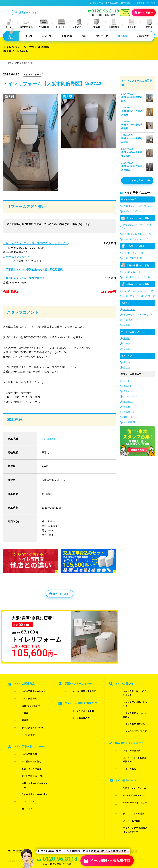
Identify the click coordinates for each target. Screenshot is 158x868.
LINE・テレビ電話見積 (58, 790)
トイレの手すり (25, 717)
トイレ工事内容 (25, 731)
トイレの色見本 (126, 730)
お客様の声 (143, 36)
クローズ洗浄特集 (127, 760)
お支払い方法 (97, 3)
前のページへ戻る (53, 596)
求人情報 (151, 3)
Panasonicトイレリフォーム (132, 752)
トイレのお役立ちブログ (130, 709)
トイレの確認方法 (127, 723)
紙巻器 (20, 709)
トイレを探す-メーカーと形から (133, 701)
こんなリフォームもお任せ (30, 750)
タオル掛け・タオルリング (30, 713)
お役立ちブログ (92, 806)
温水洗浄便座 (26, 23)
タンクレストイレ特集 (129, 756)
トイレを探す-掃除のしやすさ (132, 697)
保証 (84, 36)
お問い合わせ (127, 3)
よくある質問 (112, 3)
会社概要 (140, 3)
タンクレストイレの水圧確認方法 (134, 727)
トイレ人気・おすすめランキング (134, 693)
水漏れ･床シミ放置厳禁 (97, 801)
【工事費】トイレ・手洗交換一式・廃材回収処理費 (33, 270)
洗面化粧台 (114, 23)
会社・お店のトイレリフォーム (32, 746)
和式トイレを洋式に (27, 738)
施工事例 (123, 36)
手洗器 (20, 705)
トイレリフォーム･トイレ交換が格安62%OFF (26, 3)
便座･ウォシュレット (27, 701)
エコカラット (23, 754)
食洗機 (97, 23)
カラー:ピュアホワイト (16, 257)
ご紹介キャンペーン (19, 790)
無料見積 (144, 12)
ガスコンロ (44, 23)
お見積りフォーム (55, 784)
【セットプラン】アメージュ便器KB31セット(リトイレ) (36, 243)
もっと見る (141, 181)
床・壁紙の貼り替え (27, 735)
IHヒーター (61, 23)
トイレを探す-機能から (129, 705)
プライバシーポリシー (116, 838)
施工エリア (102, 36)
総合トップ (128, 801)
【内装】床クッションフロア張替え (24, 278)
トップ (29, 36)
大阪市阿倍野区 (51, 439)
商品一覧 (47, 36)
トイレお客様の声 (76, 711)
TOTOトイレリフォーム (130, 744)
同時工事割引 (15, 784)
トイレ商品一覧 (25, 697)
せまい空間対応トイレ (28, 742)
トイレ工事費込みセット (29, 693)
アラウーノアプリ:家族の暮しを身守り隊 (133, 766)
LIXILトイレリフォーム (129, 748)
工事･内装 (67, 36)
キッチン (132, 23)
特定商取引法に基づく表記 (142, 838)
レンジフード (79, 23)
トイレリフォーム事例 (78, 707)
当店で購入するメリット (38, 12)
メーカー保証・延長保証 (79, 693)
